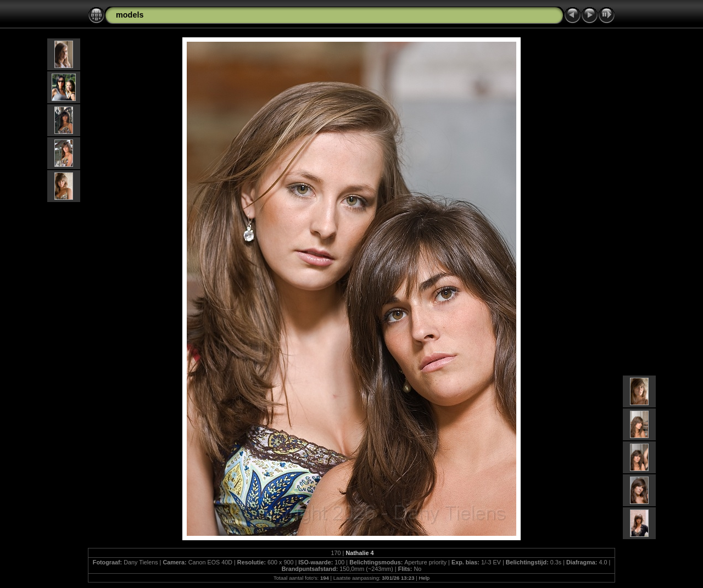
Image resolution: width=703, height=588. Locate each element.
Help (424, 578)
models (130, 15)
